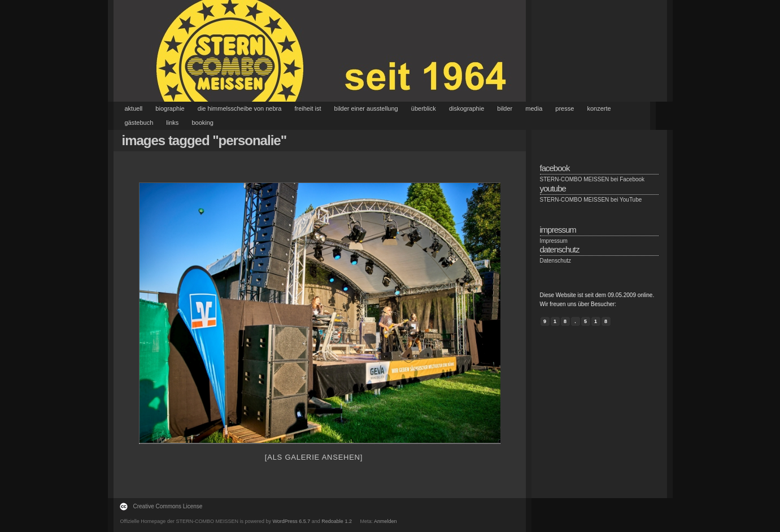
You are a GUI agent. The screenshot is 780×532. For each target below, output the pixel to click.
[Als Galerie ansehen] (314, 457)
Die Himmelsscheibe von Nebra (240, 108)
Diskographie (467, 108)
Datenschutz (556, 261)
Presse (565, 108)
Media (534, 108)
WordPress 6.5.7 (291, 521)
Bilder (505, 108)
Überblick (424, 108)
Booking (202, 123)
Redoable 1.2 (337, 521)
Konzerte (599, 108)
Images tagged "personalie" (204, 140)
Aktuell (134, 108)
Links (172, 123)
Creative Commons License (168, 506)
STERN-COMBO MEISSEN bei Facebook (592, 179)
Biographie (170, 108)
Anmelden (385, 521)
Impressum (554, 241)
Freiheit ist (308, 108)
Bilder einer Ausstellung (366, 108)
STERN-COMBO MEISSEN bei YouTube (591, 200)
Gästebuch (139, 123)
